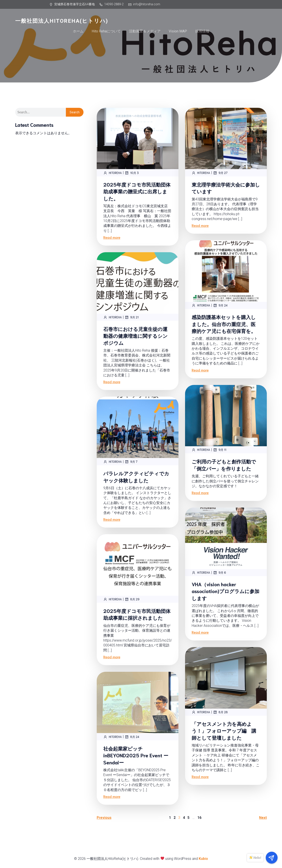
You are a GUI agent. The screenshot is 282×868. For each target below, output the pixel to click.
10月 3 (132, 173)
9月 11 (220, 450)
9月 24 (220, 305)
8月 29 (132, 599)
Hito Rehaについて (106, 31)
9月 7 (131, 462)
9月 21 (132, 317)
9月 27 (220, 173)
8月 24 (132, 737)
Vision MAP (178, 31)
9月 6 (220, 573)
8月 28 (220, 712)
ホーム (78, 31)
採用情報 (202, 31)
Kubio (203, 859)
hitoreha (113, 173)
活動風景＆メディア (145, 31)
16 (199, 818)
